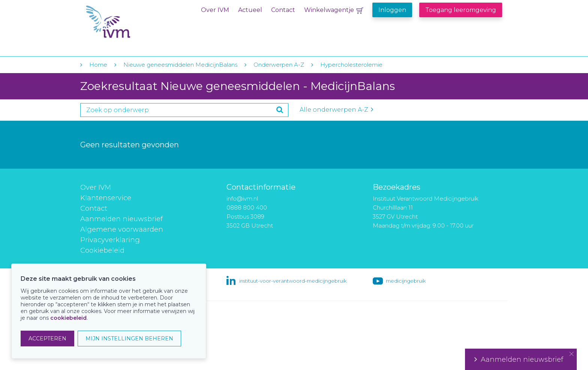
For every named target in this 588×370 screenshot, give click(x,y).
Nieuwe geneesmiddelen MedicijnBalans (180, 65)
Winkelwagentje (329, 10)
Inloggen (392, 10)
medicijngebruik (406, 281)
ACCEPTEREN (47, 339)
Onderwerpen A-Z (279, 65)
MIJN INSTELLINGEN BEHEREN (129, 339)
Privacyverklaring (110, 240)
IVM (132, 22)
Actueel (250, 10)
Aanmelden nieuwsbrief (121, 219)
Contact (283, 10)
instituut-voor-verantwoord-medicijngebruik (293, 281)
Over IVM (215, 10)
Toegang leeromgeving (461, 10)
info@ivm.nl (242, 198)
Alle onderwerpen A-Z (336, 110)
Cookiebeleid (102, 250)
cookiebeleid (68, 318)
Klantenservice (106, 198)
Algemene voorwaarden (122, 229)
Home (98, 65)
